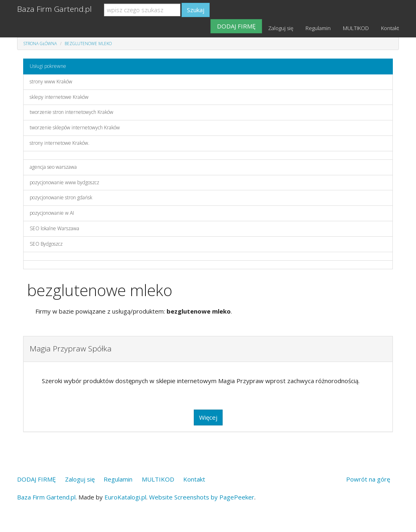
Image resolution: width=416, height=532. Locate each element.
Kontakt (390, 28)
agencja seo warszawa (53, 167)
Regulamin (318, 28)
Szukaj (196, 10)
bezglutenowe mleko (88, 44)
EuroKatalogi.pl (125, 497)
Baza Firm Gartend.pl (54, 9)
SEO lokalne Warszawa (54, 228)
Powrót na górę (368, 479)
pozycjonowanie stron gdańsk (61, 197)
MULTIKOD (356, 28)
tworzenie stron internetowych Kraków (71, 112)
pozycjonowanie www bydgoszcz (64, 182)
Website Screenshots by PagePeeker (202, 497)
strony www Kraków (51, 82)
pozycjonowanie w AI (52, 213)
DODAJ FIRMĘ (236, 26)
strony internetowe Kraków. (60, 143)
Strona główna (40, 44)
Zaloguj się (281, 28)
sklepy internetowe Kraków (59, 97)
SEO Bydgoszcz (46, 244)
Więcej (208, 417)
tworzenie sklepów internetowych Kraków (75, 128)
